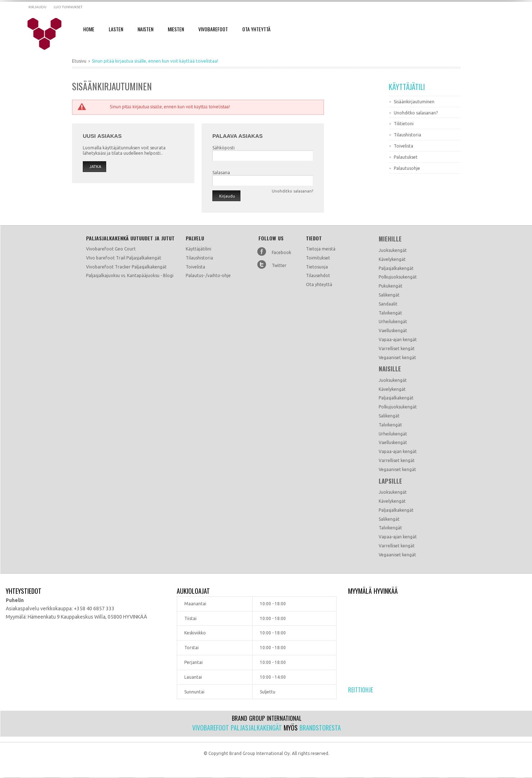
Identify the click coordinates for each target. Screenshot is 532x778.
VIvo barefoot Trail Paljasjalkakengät (124, 258)
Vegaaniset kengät (397, 358)
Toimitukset (318, 258)
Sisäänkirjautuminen (414, 102)
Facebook (281, 252)
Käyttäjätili (407, 87)
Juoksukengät (393, 250)
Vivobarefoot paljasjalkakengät (237, 728)
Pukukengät (391, 286)
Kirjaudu (37, 7)
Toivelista (403, 146)
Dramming (49, 34)
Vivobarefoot (213, 29)
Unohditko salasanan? (416, 113)
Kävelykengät (392, 259)
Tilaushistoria (407, 135)
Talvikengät (390, 313)
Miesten (176, 29)
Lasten (116, 29)
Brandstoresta (320, 728)
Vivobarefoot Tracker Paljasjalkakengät (126, 267)
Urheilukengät (393, 322)
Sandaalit (388, 304)
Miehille (390, 239)
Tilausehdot (318, 275)
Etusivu (79, 61)
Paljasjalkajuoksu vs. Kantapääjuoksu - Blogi (130, 275)
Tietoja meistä (321, 249)
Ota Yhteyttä (256, 29)
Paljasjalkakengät (396, 268)
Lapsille (390, 481)
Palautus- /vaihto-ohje (208, 275)
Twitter (279, 265)
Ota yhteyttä (319, 284)
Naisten (145, 29)
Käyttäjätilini (199, 249)
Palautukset (406, 157)
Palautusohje (407, 168)
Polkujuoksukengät (398, 277)
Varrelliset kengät (397, 349)
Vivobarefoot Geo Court (111, 249)
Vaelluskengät (393, 331)
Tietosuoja (317, 267)
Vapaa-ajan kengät (398, 340)
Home (89, 29)
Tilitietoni (404, 124)
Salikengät (389, 295)
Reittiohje (360, 690)
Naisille (390, 369)
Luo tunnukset (68, 7)
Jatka (95, 167)
